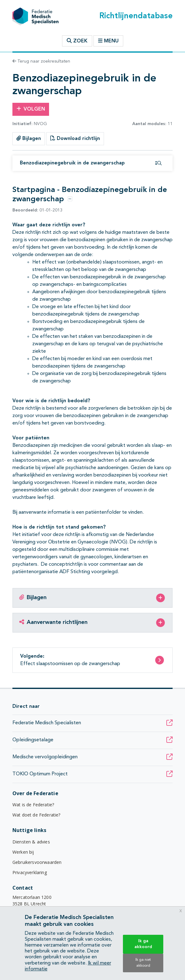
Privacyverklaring (30, 872)
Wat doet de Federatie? (36, 815)
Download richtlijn (75, 138)
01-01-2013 (37, 210)
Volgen (31, 109)
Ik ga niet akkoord (143, 963)
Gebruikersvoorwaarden (37, 862)
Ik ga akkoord (143, 944)
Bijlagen (29, 138)
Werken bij (23, 852)
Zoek (77, 41)
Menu (108, 41)
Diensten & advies (31, 842)
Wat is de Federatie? (33, 805)
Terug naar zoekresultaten (41, 61)
